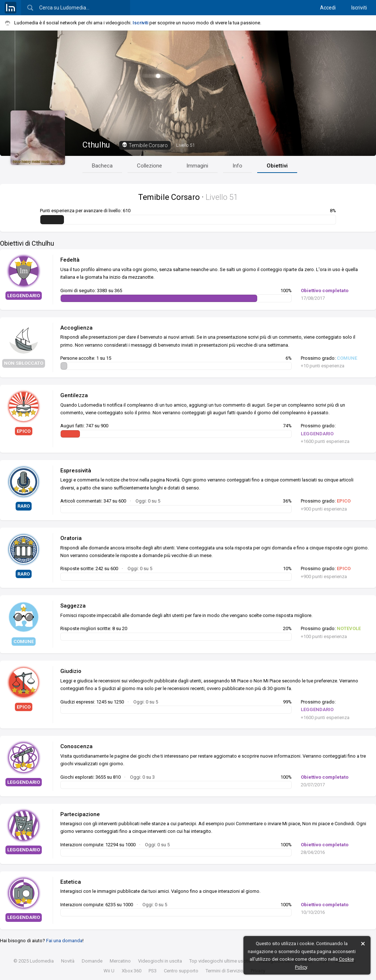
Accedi (328, 8)
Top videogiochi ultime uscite (220, 961)
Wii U (109, 971)
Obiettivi (277, 166)
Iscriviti (359, 8)
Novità (68, 961)
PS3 (153, 971)
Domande (92, 961)
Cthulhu (96, 145)
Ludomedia (42, 961)
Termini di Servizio (225, 971)
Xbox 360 (132, 971)
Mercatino (120, 961)
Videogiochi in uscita (160, 961)
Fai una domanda (64, 941)
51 (185, 145)
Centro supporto (181, 971)
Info (237, 166)
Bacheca (102, 166)
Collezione (149, 166)
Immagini (197, 166)
